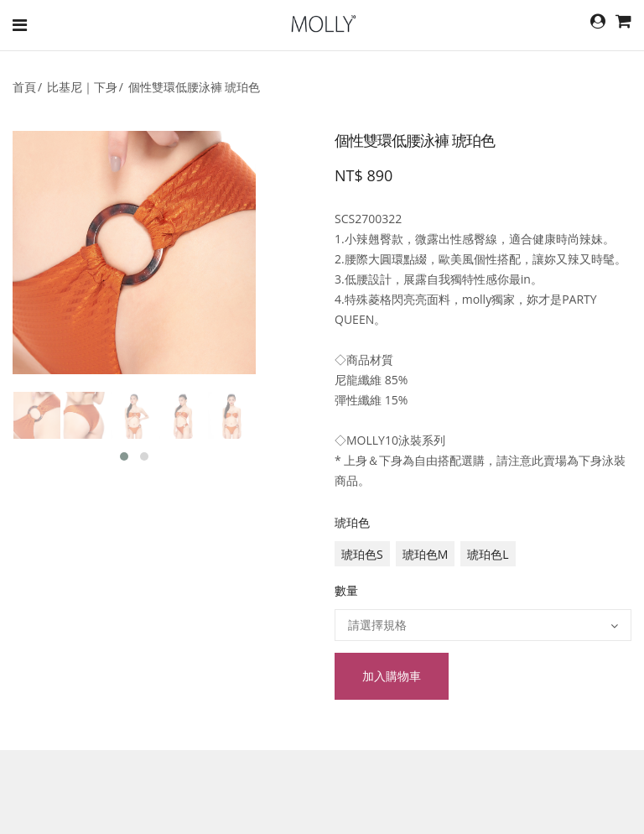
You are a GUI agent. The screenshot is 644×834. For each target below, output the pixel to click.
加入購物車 (392, 676)
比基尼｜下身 (82, 87)
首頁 (24, 87)
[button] (124, 456)
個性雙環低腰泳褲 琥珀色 (195, 87)
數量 (346, 590)
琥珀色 (352, 522)
